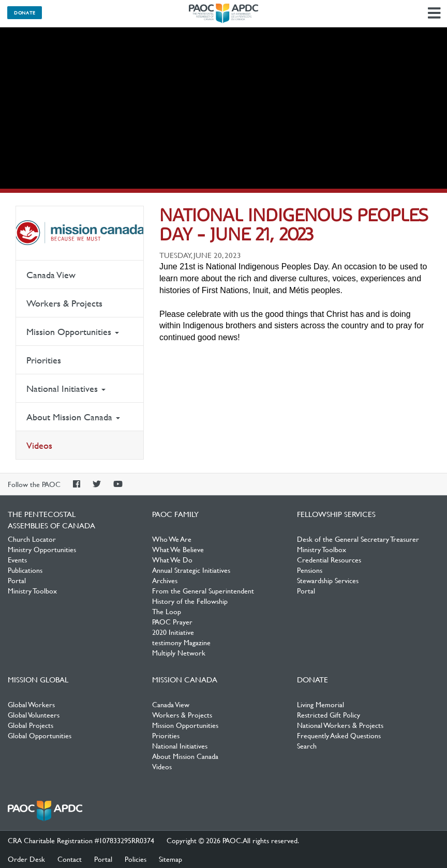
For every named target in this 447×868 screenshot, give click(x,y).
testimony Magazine (181, 642)
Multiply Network (179, 652)
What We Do (172, 559)
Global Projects (31, 725)
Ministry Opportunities (42, 549)
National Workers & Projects (340, 725)
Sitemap (170, 859)
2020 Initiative (173, 632)
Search (307, 745)
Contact (70, 859)
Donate (25, 12)
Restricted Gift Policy (329, 714)
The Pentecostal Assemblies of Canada (224, 13)
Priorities (44, 360)
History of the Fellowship (190, 601)
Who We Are (172, 539)
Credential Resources (329, 559)
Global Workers (31, 704)
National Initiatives (66, 389)
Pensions (310, 570)
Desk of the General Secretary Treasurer (358, 539)
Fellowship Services (336, 514)
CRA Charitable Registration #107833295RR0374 (81, 840)
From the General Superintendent (203, 590)
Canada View (51, 275)
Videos (39, 445)
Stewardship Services (328, 580)
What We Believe (178, 549)
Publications (25, 570)
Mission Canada (80, 233)
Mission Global (38, 679)
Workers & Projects (64, 303)
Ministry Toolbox (32, 590)
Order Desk (26, 859)
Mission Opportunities (73, 332)
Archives (165, 580)
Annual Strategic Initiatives (191, 570)
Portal (17, 580)
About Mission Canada (73, 417)
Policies (136, 859)
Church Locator (32, 539)
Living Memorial (321, 704)
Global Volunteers (34, 714)
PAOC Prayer (172, 621)
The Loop (167, 611)
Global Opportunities (40, 735)
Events (17, 559)
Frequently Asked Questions (339, 735)
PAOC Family (175, 514)
